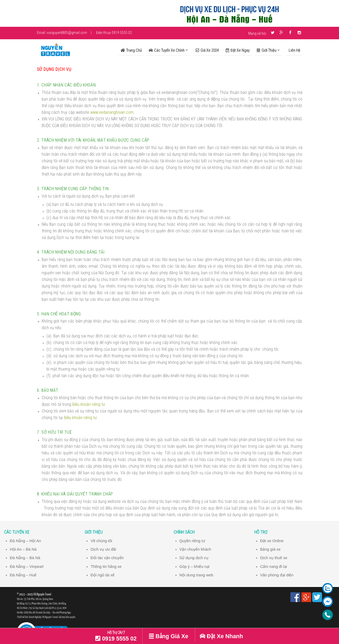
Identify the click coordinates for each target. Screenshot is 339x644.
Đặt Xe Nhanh (221, 636)
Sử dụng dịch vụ (194, 558)
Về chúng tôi (101, 541)
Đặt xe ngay (238, 50)
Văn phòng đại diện (277, 575)
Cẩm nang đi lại (274, 567)
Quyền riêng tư (192, 541)
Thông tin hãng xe (106, 567)
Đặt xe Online (272, 541)
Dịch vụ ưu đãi (103, 549)
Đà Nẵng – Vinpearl (27, 567)
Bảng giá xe (270, 549)
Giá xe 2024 (207, 50)
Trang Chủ (131, 50)
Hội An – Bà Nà (23, 549)
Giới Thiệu (267, 50)
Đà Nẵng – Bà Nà (25, 558)
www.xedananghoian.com (112, 112)
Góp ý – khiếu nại (195, 567)
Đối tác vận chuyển (107, 558)
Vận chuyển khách (195, 549)
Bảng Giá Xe (169, 636)
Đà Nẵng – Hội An (25, 541)
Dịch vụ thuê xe (274, 558)
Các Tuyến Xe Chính (167, 50)
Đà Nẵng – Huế (23, 575)
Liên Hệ (294, 50)
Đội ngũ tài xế (102, 575)
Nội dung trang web (196, 575)
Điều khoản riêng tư (89, 404)
